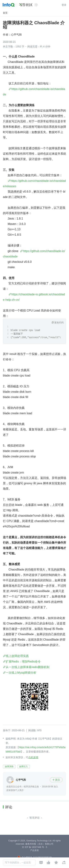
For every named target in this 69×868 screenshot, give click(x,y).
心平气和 (16, 35)
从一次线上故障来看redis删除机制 (28, 667)
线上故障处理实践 (17, 656)
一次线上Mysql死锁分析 (21, 673)
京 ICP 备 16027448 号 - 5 (34, 847)
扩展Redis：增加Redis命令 (23, 662)
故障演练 (9, 767)
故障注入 (24, 767)
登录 (64, 5)
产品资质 (34, 850)
